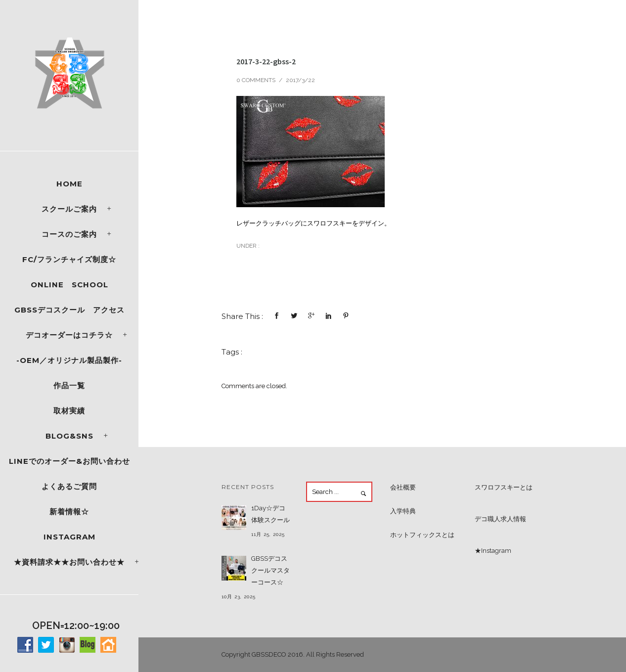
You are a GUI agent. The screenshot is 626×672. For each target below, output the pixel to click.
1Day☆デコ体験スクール (270, 514)
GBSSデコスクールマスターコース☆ (270, 570)
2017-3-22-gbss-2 (266, 61)
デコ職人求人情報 (500, 519)
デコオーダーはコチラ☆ (69, 335)
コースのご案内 (69, 234)
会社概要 (403, 487)
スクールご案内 (69, 209)
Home (69, 184)
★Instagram (493, 551)
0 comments (256, 80)
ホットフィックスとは (422, 535)
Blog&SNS (69, 436)
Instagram (69, 537)
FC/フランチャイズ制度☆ (69, 259)
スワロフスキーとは (504, 487)
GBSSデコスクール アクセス (69, 310)
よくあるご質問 (69, 486)
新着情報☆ (69, 512)
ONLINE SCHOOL (69, 285)
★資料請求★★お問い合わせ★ (69, 562)
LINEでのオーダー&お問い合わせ (69, 461)
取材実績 (69, 411)
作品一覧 (69, 385)
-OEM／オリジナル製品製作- (69, 360)
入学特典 (403, 511)
